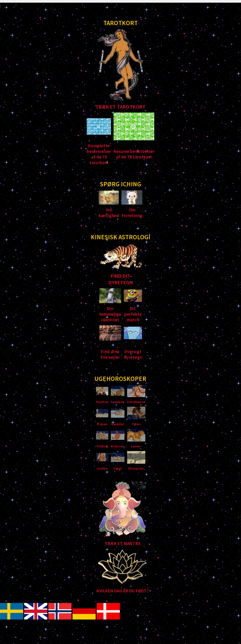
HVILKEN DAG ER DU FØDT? (122, 591)
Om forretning (132, 213)
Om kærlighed (109, 213)
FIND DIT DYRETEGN (121, 279)
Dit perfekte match (133, 314)
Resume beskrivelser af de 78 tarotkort (134, 154)
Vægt (118, 468)
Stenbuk (118, 402)
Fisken (102, 424)
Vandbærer (136, 402)
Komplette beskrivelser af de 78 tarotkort (99, 154)
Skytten (102, 402)
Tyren (136, 424)
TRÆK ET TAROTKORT (120, 107)
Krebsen (118, 446)
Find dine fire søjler (110, 354)
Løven (136, 446)
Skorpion (136, 468)
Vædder (118, 424)
